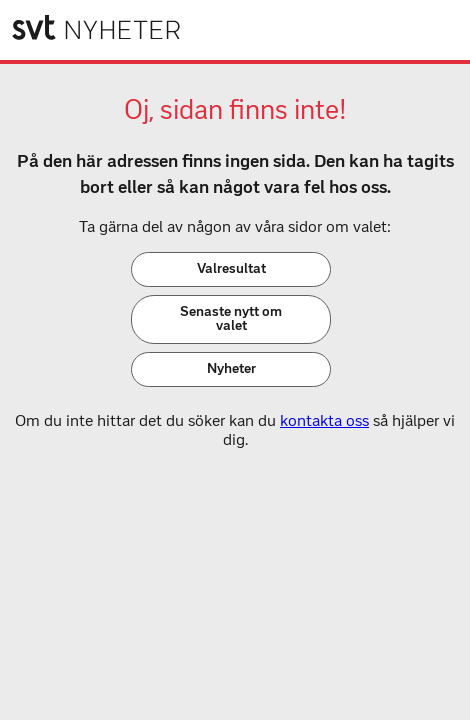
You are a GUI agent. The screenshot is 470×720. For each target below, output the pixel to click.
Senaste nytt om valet (231, 318)
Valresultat (231, 268)
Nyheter (231, 368)
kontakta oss (324, 420)
